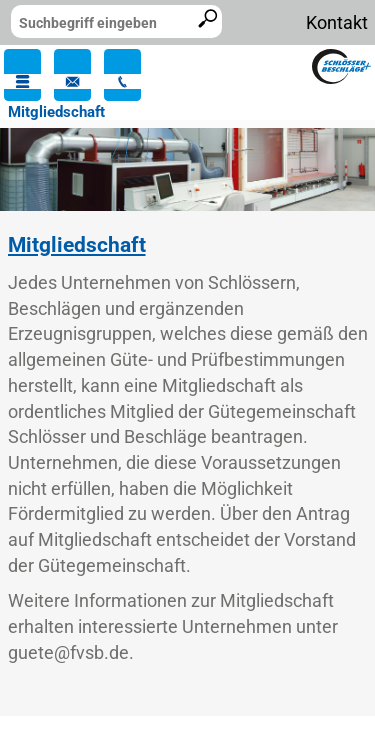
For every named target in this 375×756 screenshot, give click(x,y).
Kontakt (337, 22)
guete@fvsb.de (68, 652)
